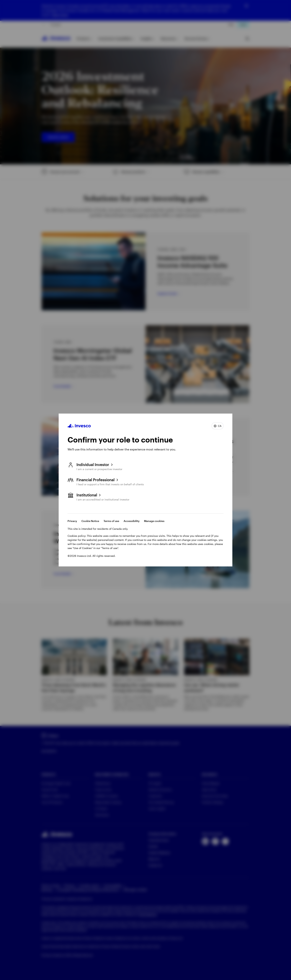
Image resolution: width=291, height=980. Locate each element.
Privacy (72, 521)
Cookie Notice (90, 521)
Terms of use (111, 521)
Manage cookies (154, 521)
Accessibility (132, 521)
